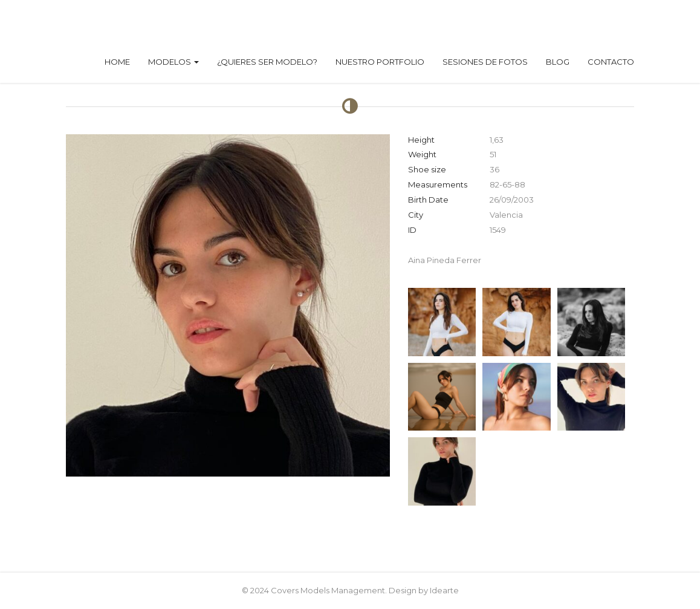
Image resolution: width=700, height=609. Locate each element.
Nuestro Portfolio (380, 62)
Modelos (173, 62)
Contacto (611, 62)
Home (117, 62)
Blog (558, 62)
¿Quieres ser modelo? (267, 62)
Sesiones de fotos (485, 62)
